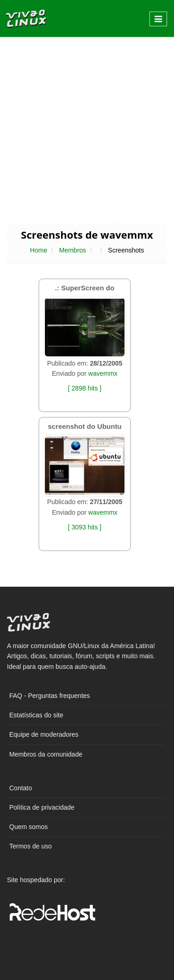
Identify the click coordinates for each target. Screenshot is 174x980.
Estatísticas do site (36, 715)
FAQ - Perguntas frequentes (50, 696)
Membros (73, 250)
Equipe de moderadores (44, 734)
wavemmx (103, 373)
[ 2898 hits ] (85, 388)
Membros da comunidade (46, 754)
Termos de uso (31, 846)
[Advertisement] (87, 129)
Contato (21, 788)
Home (39, 250)
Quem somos (28, 827)
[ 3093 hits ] (85, 527)
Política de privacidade (42, 807)
